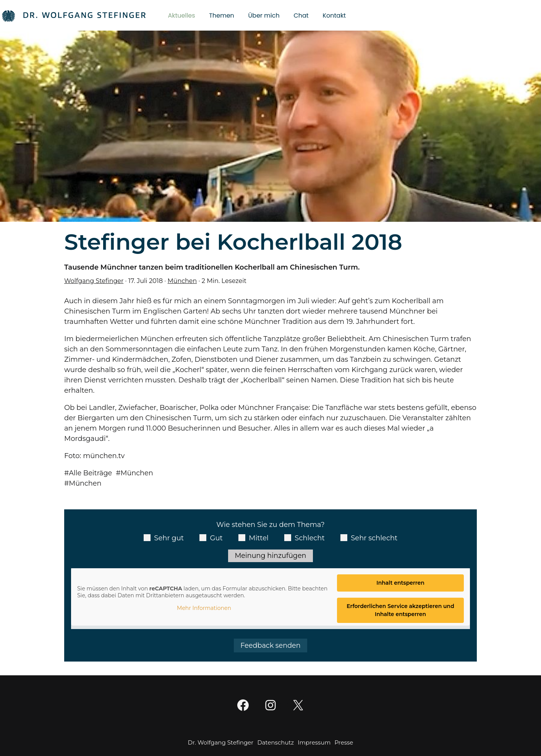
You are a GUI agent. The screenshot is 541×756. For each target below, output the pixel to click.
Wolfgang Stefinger (94, 281)
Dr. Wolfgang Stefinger (221, 743)
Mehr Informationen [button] (204, 609)
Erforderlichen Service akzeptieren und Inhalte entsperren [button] (400, 610)
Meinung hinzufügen (270, 556)
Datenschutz (275, 743)
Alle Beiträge (91, 473)
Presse (344, 743)
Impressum (314, 743)
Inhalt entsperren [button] (400, 583)
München (183, 281)
